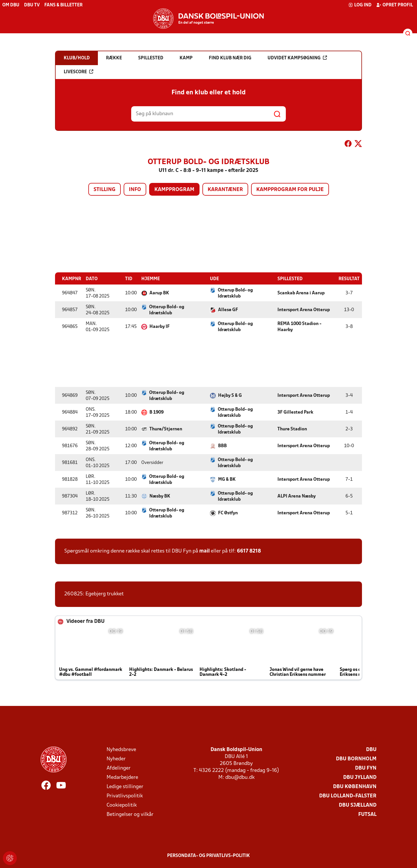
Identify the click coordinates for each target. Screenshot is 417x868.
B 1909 (157, 412)
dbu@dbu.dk (240, 777)
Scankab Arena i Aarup (301, 293)
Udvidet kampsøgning (297, 58)
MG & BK (227, 479)
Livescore (78, 72)
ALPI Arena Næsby (297, 496)
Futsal (367, 814)
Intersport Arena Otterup (304, 310)
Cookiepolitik (122, 805)
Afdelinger (119, 768)
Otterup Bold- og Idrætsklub (235, 293)
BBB (222, 446)
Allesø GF (228, 310)
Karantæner (225, 190)
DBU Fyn (366, 768)
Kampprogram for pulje (290, 190)
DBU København (355, 787)
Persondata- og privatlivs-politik (209, 856)
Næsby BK (160, 496)
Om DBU (11, 5)
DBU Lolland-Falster (348, 796)
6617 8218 (249, 551)
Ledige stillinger (125, 787)
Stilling (105, 190)
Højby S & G (230, 395)
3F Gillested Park (295, 412)
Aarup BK (159, 293)
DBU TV (32, 5)
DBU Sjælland (358, 805)
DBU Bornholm (356, 759)
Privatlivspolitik (125, 796)
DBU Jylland (360, 777)
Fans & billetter (63, 5)
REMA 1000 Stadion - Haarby (299, 327)
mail (204, 551)
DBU (371, 749)
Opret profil (395, 5)
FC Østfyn (228, 513)
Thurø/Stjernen (166, 429)
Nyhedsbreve (121, 749)
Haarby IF (160, 326)
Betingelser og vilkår (130, 814)
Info (135, 190)
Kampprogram (174, 190)
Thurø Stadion (292, 429)
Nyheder (116, 759)
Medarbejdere (122, 777)
